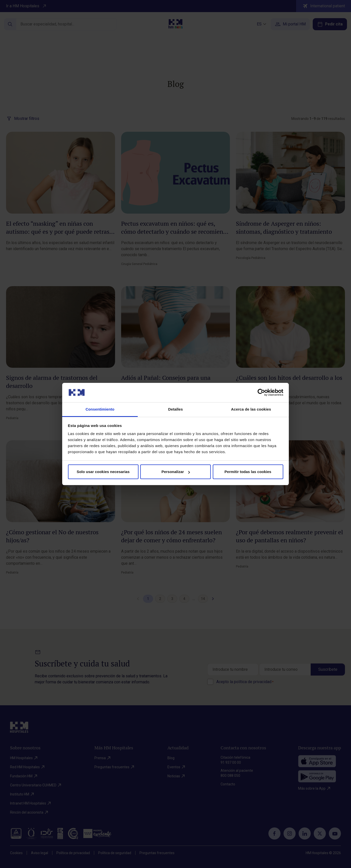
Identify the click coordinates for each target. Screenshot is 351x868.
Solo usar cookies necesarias (103, 472)
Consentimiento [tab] (100, 409)
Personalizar (176, 472)
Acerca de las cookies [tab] (251, 409)
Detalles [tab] (175, 409)
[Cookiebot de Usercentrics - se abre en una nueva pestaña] (261, 392)
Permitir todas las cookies (248, 472)
